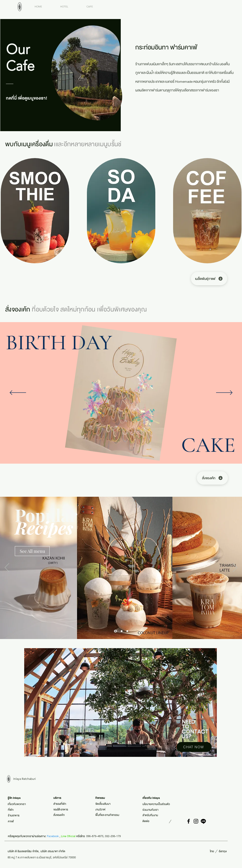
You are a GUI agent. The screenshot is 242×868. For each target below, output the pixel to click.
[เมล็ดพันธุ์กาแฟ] (209, 279)
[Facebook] (189, 821)
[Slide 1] (115, 631)
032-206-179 (113, 836)
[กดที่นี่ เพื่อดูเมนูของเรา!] (28, 98)
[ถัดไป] (224, 393)
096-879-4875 (95, 836)
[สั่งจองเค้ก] (212, 478)
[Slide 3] (127, 631)
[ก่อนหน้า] (18, 393)
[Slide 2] (122, 631)
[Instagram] (196, 821)
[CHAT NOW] (194, 747)
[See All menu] (32, 551)
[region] (121, 703)
